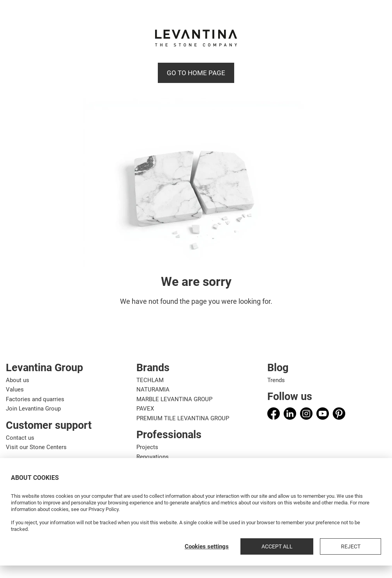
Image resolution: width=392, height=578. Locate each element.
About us (18, 380)
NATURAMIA (153, 389)
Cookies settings (264, 546)
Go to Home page (196, 73)
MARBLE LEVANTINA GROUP (174, 399)
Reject (365, 546)
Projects (147, 447)
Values (15, 389)
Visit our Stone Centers (36, 447)
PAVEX (145, 409)
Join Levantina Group (33, 409)
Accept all (320, 546)
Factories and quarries (35, 399)
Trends (276, 380)
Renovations (153, 457)
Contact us (20, 438)
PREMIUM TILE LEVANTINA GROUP (183, 418)
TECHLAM (150, 380)
